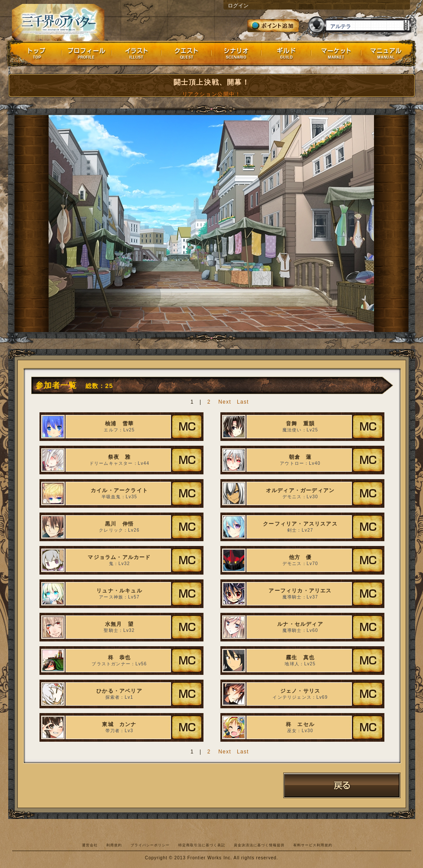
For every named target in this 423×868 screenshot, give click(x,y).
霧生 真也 (300, 658)
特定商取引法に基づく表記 (202, 845)
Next (225, 402)
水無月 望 (119, 624)
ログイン (238, 6)
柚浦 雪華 (119, 424)
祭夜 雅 (120, 457)
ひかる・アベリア (119, 691)
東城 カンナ (119, 724)
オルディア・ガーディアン (300, 490)
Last (243, 402)
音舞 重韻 (300, 424)
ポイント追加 (273, 26)
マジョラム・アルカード (119, 557)
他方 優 (300, 557)
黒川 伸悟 (119, 524)
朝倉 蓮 (300, 457)
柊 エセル (300, 724)
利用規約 (114, 845)
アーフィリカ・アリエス (300, 591)
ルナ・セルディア (300, 624)
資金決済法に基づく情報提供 (259, 845)
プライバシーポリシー (150, 845)
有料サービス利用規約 (313, 845)
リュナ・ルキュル (119, 591)
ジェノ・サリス (300, 691)
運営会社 (90, 845)
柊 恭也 (120, 658)
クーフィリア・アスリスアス (300, 524)
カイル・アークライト (119, 490)
